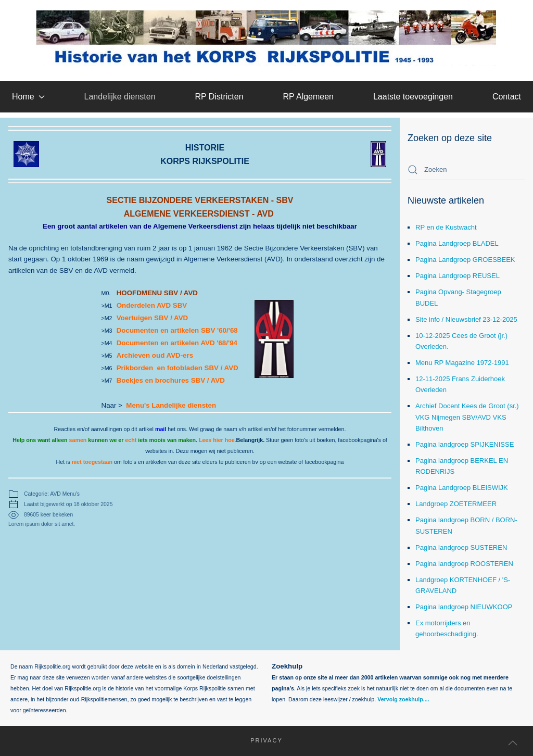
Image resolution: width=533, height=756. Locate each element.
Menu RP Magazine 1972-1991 (462, 363)
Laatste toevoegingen (413, 97)
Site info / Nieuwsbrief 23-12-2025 (466, 319)
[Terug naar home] (267, 38)
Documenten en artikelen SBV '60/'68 (177, 330)
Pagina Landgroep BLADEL (457, 243)
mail (161, 429)
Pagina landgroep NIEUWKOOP (464, 607)
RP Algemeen (308, 97)
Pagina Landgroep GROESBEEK (465, 260)
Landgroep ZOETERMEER (456, 504)
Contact (507, 97)
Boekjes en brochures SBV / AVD (171, 380)
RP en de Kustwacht (446, 227)
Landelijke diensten (120, 97)
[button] (513, 743)
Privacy (262, 740)
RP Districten (219, 97)
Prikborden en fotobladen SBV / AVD (177, 368)
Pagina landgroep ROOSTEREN (464, 564)
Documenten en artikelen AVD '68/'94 (177, 343)
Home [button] (28, 97)
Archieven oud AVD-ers (155, 355)
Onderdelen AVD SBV (153, 305)
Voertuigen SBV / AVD (153, 318)
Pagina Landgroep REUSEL (458, 276)
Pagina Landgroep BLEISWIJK (462, 488)
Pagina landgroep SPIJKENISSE (465, 444)
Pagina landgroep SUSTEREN (461, 547)
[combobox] (466, 170)
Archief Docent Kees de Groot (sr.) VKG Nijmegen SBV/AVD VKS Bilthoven (467, 417)
